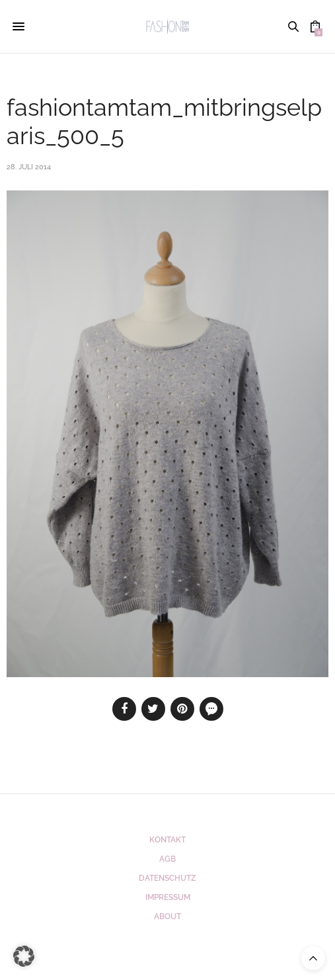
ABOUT (167, 917)
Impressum (168, 897)
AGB (167, 859)
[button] (24, 956)
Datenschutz (167, 878)
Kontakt (167, 840)
